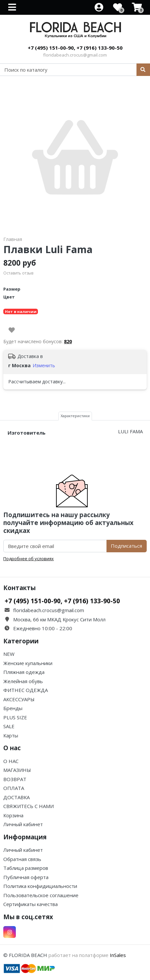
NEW (9, 654)
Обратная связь (22, 859)
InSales (118, 955)
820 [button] (68, 341)
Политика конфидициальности (40, 886)
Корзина (13, 815)
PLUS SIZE (15, 717)
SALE (9, 726)
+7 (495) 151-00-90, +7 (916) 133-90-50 (75, 48)
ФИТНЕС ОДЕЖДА (26, 690)
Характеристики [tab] (75, 416)
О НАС (11, 761)
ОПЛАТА (14, 788)
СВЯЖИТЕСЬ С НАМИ (29, 806)
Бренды (13, 708)
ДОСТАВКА (16, 797)
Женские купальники (28, 663)
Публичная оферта (26, 877)
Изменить (44, 365)
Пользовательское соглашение (41, 895)
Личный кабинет (23, 824)
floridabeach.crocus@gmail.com (75, 55)
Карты (11, 735)
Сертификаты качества (30, 904)
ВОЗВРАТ (15, 779)
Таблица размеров (26, 868)
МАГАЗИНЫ (17, 770)
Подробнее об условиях (29, 559)
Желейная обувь (23, 681)
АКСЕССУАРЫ (19, 699)
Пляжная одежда (24, 672)
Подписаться (126, 546)
